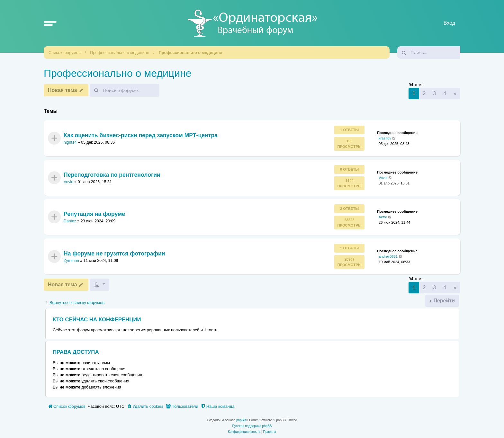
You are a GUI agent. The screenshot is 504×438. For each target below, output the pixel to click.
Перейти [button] (443, 301)
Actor (383, 217)
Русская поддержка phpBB (252, 426)
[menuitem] (145, 407)
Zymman (71, 261)
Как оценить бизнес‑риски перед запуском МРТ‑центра (141, 135)
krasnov (385, 138)
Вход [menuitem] (449, 23)
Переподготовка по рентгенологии (112, 175)
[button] (50, 23)
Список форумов (65, 53)
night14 (70, 143)
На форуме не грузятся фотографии (114, 253)
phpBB (241, 420)
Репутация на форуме (94, 214)
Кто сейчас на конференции (97, 320)
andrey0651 (388, 256)
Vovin (68, 182)
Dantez (70, 221)
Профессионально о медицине (120, 53)
